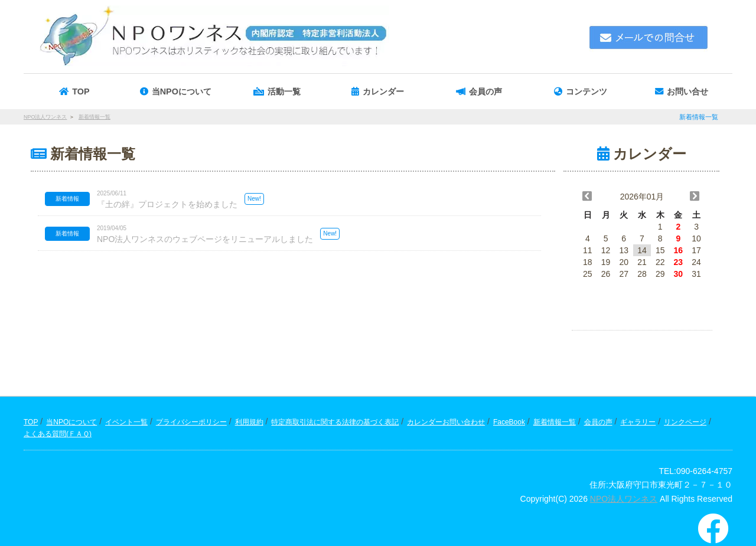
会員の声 (598, 422)
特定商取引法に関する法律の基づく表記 (335, 422)
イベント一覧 (126, 422)
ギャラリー (638, 422)
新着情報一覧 (555, 422)
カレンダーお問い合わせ (446, 422)
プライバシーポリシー (191, 422)
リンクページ (685, 422)
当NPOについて (71, 422)
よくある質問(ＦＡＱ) (58, 434)
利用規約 (249, 422)
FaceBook (509, 422)
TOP (31, 422)
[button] (277, 91)
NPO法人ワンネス (624, 499)
